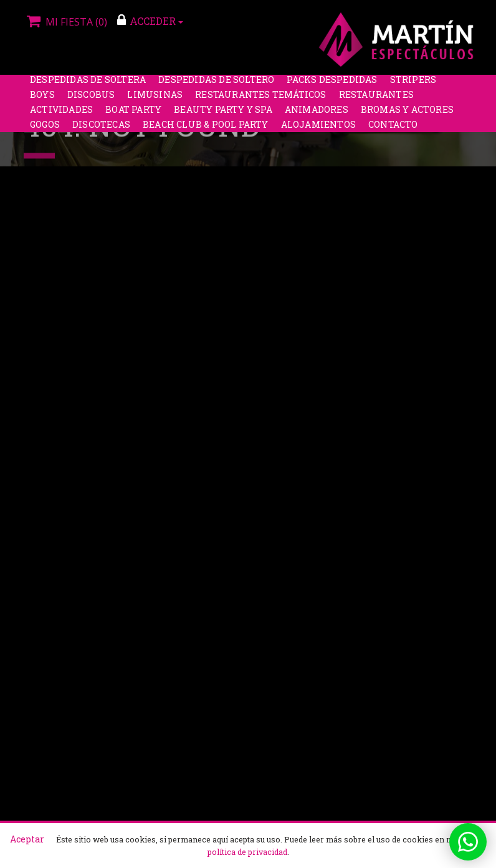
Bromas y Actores (407, 115)
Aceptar (27, 839)
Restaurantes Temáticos (260, 100)
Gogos (45, 130)
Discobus (91, 100)
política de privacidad (247, 852)
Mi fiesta (65, 22)
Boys (42, 100)
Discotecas (101, 130)
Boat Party (133, 115)
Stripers (413, 85)
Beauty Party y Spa (223, 115)
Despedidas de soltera (88, 85)
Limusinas (155, 100)
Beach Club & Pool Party (206, 130)
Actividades (61, 115)
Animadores (317, 115)
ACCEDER (150, 20)
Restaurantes (376, 100)
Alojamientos (318, 130)
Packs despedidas (332, 85)
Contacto (393, 130)
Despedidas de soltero (216, 85)
